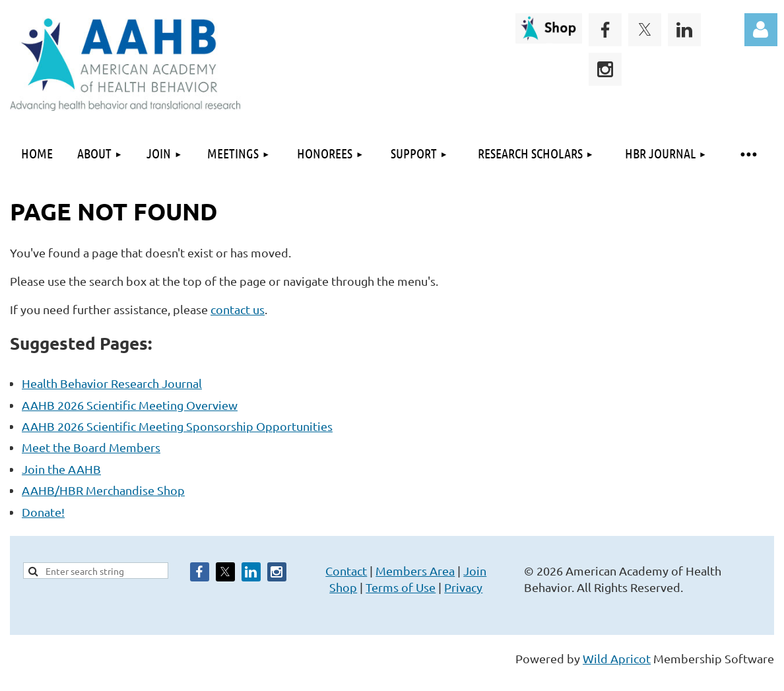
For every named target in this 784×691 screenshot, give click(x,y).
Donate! (43, 512)
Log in (761, 30)
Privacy (463, 587)
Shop (343, 587)
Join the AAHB (61, 469)
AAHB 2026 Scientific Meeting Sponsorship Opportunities (177, 426)
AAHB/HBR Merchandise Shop (103, 490)
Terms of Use (401, 587)
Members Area (415, 571)
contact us (238, 309)
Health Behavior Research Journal (112, 383)
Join (475, 571)
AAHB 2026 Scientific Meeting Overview (130, 405)
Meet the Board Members (91, 447)
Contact (346, 571)
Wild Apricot (617, 658)
